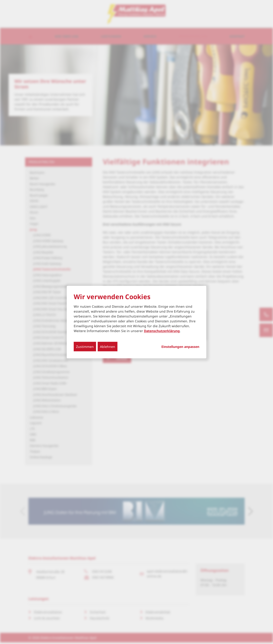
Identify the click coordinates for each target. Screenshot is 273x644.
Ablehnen (108, 347)
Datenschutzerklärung (162, 331)
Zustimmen (85, 347)
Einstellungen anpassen (180, 347)
